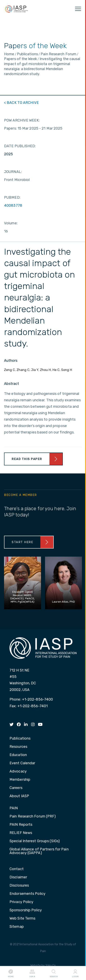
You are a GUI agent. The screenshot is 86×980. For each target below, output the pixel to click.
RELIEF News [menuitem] (21, 833)
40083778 (13, 205)
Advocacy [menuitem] (18, 772)
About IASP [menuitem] (19, 796)
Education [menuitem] (18, 755)
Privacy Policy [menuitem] (21, 902)
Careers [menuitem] (16, 788)
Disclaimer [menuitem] (18, 877)
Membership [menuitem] (20, 780)
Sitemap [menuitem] (17, 927)
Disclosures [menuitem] (19, 886)
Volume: (11, 223)
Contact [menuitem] (17, 869)
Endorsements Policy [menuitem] (27, 894)
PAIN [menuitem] (14, 808)
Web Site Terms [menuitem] (22, 919)
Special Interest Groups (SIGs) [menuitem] (35, 841)
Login (75, 973)
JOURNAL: (13, 172)
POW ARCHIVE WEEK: (22, 120)
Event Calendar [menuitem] (22, 763)
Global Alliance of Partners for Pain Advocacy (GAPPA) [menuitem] (39, 851)
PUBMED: (12, 197)
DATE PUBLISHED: (20, 146)
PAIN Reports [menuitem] (21, 825)
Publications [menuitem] (20, 739)
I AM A (32, 973)
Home (11, 973)
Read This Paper (27, 459)
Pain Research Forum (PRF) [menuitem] (33, 816)
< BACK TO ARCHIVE (21, 103)
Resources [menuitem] (18, 747)
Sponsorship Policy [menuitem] (26, 910)
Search (54, 973)
